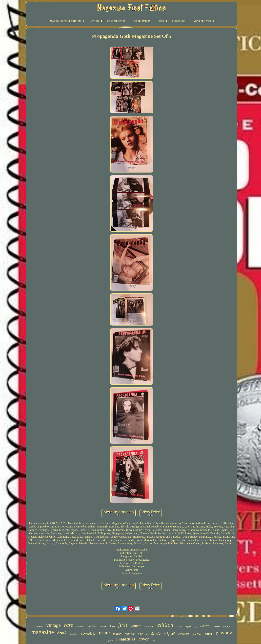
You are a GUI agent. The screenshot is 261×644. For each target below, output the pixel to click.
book (62, 633)
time (140, 634)
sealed (179, 627)
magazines (126, 639)
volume (136, 626)
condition (149, 627)
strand (80, 627)
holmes (103, 627)
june (112, 626)
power (197, 633)
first (123, 625)
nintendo (153, 633)
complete (88, 633)
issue (104, 632)
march (117, 634)
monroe (130, 634)
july (196, 627)
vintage (54, 625)
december (184, 634)
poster (111, 641)
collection (38, 627)
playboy (224, 633)
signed (188, 627)
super (209, 634)
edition (165, 625)
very (154, 641)
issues (205, 626)
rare (69, 625)
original (169, 634)
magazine (43, 632)
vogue (226, 626)
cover (144, 639)
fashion (217, 627)
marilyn (92, 626)
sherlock (74, 634)
